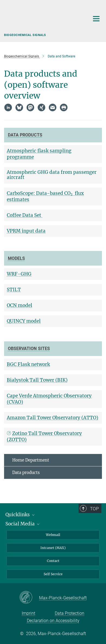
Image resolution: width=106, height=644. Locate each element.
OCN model (20, 305)
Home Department (31, 460)
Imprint (28, 613)
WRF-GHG (19, 274)
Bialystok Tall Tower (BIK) (37, 380)
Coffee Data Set (25, 215)
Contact (53, 561)
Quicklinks (20, 515)
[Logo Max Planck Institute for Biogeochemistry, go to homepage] (43, 20)
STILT (14, 290)
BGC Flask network (28, 364)
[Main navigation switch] (96, 19)
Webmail (53, 535)
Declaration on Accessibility (53, 621)
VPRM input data (26, 231)
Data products (26, 473)
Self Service (53, 574)
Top (95, 509)
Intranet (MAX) (53, 548)
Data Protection (70, 613)
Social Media (23, 524)
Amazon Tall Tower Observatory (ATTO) (52, 418)
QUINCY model (24, 321)
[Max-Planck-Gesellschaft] (29, 598)
